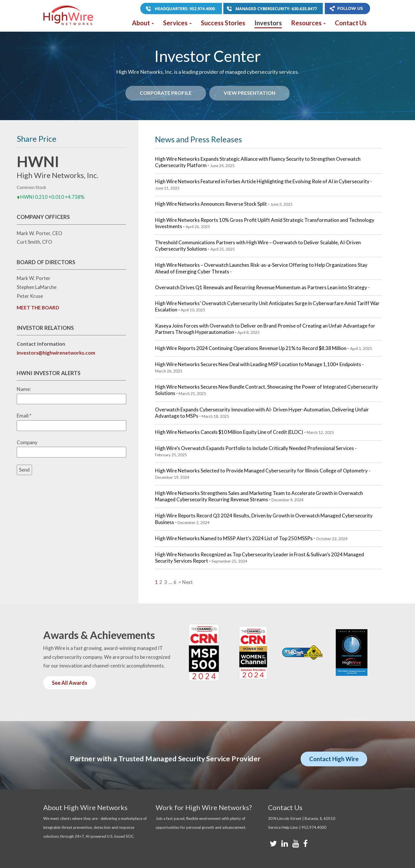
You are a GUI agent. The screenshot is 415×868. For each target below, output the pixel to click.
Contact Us (351, 23)
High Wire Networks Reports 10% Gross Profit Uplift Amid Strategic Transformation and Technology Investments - (265, 223)
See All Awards (70, 683)
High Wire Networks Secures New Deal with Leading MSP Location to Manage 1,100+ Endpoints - (259, 368)
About (143, 23)
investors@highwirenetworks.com (56, 353)
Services (177, 23)
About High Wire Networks (85, 807)
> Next (186, 582)
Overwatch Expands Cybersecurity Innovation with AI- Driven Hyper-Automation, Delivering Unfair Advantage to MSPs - (262, 413)
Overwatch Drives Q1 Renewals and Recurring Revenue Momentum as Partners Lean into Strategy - (263, 287)
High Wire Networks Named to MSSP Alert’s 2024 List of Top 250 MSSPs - (251, 539)
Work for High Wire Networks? (204, 807)
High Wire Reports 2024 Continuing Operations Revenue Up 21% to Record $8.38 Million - (264, 348)
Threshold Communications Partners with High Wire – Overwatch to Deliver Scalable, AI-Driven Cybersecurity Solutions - (258, 246)
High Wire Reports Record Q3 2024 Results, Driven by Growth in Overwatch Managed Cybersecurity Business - (264, 519)
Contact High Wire (334, 759)
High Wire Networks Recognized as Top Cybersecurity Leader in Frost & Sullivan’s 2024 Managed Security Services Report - (260, 558)
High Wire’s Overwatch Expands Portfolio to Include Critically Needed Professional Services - (256, 452)
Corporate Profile (166, 93)
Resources (308, 23)
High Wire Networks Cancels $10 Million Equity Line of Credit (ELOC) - (245, 432)
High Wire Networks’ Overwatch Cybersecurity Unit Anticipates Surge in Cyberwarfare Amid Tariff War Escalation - (267, 307)
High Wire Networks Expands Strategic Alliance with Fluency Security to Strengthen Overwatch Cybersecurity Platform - (258, 162)
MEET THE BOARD (38, 308)
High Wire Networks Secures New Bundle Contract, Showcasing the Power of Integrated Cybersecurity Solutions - (267, 390)
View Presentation (249, 93)
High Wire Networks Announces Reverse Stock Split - (224, 204)
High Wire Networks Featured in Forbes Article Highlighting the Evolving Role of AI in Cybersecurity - (264, 185)
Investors (268, 23)
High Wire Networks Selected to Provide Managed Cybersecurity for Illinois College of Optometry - (263, 474)
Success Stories (223, 23)
